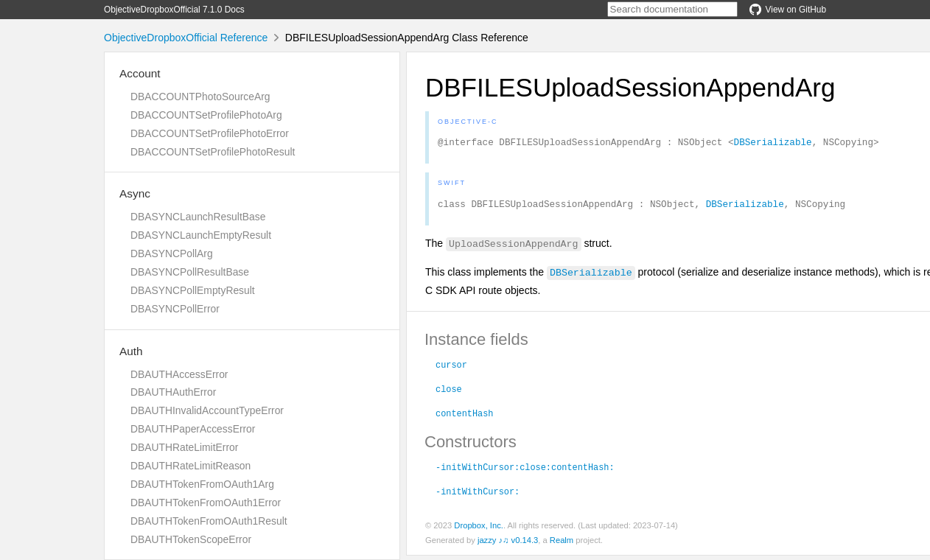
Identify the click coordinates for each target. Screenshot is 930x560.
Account (140, 73)
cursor (451, 368)
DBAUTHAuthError (173, 392)
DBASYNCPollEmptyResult (193, 290)
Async (135, 193)
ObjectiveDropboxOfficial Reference (186, 38)
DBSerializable (773, 144)
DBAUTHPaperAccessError (193, 429)
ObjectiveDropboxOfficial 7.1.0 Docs (174, 10)
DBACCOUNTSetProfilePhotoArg (206, 115)
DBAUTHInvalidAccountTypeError (207, 410)
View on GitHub (788, 10)
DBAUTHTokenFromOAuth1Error (206, 503)
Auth (131, 351)
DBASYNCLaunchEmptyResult (201, 235)
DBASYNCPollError (175, 309)
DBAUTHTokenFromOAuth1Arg (202, 484)
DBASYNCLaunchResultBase (198, 217)
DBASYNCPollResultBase (190, 272)
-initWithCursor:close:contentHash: (525, 471)
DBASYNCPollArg (172, 253)
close (449, 393)
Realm (562, 545)
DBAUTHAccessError (179, 374)
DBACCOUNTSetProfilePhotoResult (213, 152)
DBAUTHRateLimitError (184, 447)
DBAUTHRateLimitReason (190, 466)
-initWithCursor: (478, 495)
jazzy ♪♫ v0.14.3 (508, 545)
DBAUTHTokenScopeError (191, 539)
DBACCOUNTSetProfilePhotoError (210, 133)
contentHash (464, 417)
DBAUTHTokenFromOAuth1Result (209, 521)
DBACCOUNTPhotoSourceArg (200, 97)
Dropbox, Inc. (479, 530)
